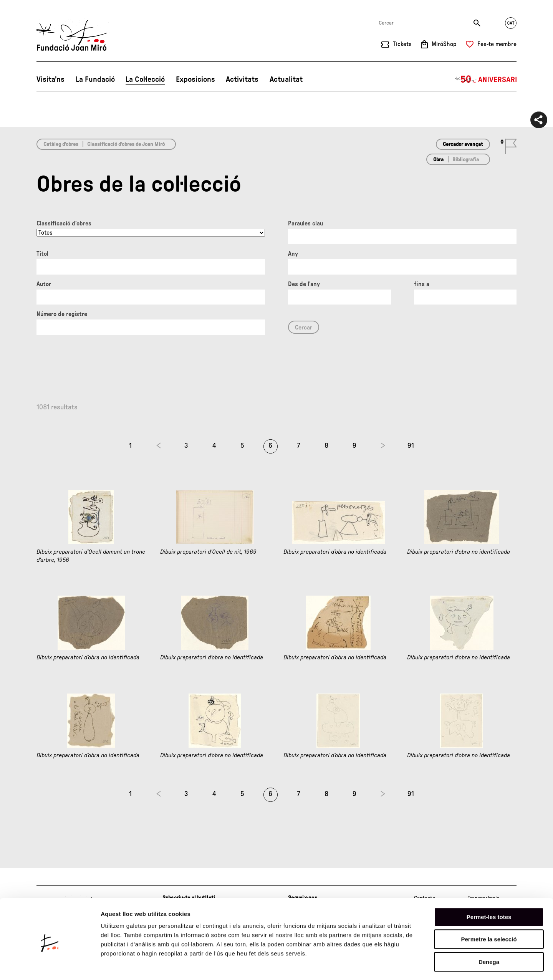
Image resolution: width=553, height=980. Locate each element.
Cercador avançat (463, 144)
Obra (438, 160)
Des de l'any (304, 284)
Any (293, 254)
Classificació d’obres (64, 223)
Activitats (242, 79)
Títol (42, 254)
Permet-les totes (489, 886)
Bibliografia (466, 160)
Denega (489, 931)
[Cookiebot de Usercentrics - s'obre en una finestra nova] (50, 965)
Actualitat (286, 79)
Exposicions (195, 79)
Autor (44, 284)
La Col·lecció (145, 79)
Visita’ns (50, 79)
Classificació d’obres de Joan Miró (126, 144)
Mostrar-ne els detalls (442, 965)
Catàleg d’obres (61, 144)
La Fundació (95, 79)
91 (411, 446)
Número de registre (62, 314)
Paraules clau (305, 223)
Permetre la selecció (489, 909)
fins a (422, 284)
